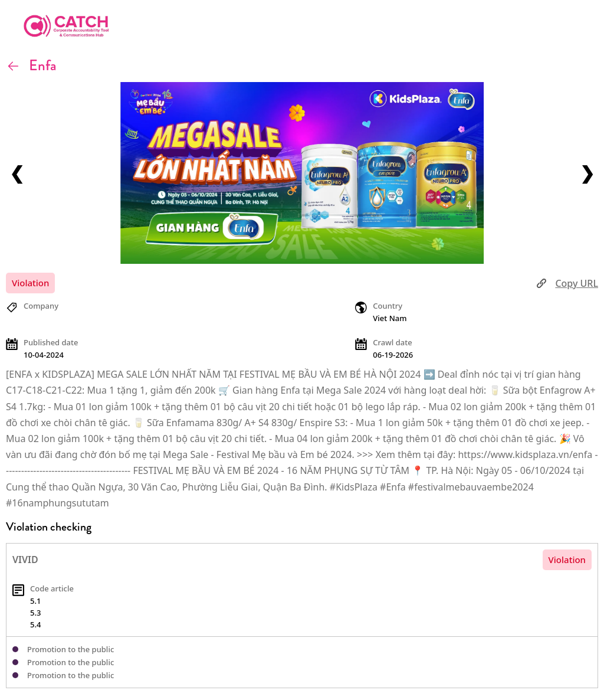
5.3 (35, 613)
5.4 (35, 624)
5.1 (35, 601)
